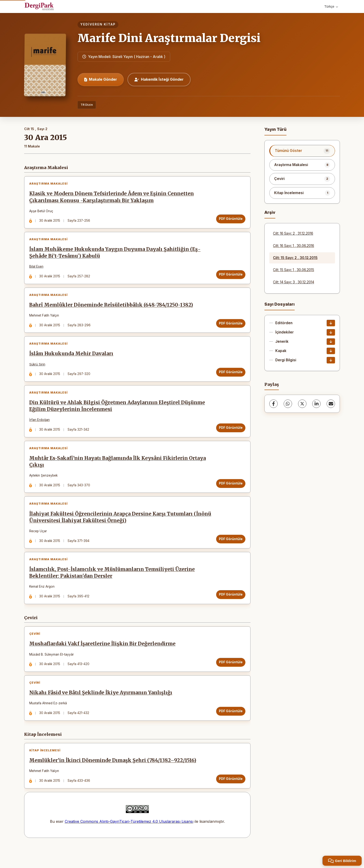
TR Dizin (87, 105)
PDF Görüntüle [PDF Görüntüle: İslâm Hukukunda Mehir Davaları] (230, 379)
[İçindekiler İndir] (331, 332)
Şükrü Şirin (38, 371)
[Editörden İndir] (331, 323)
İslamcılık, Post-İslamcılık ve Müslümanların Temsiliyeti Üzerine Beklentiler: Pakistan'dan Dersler (113, 587)
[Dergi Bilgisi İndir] (331, 360)
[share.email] (331, 404)
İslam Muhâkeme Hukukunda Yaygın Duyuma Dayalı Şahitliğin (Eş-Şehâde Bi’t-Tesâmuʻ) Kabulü (116, 255)
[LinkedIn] (316, 404)
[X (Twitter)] (302, 404)
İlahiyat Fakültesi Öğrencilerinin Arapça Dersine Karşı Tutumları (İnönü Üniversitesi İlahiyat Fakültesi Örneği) (112, 530)
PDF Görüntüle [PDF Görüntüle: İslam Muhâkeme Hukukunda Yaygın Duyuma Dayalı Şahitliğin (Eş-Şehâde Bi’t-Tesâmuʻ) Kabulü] (230, 277)
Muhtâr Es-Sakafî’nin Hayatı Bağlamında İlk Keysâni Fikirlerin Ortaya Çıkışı (119, 472)
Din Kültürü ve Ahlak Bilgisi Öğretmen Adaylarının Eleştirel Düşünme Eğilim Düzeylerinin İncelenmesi (118, 415)
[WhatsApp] (288, 404)
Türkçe (331, 6)
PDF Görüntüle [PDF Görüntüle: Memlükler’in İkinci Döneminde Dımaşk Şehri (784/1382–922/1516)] (230, 799)
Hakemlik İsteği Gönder (159, 79)
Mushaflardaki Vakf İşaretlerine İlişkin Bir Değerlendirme (103, 660)
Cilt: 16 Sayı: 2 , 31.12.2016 (293, 233)
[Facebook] (273, 404)
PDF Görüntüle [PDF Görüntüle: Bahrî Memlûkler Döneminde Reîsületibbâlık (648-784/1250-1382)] (230, 328)
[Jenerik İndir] (331, 342)
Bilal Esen (37, 269)
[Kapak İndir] (331, 351)
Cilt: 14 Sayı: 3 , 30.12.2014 (294, 282)
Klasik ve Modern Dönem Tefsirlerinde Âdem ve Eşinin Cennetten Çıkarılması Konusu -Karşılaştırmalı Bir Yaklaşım (112, 198)
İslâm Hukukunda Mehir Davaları (72, 360)
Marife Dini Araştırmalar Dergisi (169, 38)
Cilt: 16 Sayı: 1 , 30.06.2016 (294, 246)
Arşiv (270, 212)
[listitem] (302, 151)
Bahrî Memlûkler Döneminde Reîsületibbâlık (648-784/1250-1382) (112, 310)
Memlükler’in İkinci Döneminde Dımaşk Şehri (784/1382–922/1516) (114, 780)
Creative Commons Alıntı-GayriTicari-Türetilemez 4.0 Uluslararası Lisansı (129, 842)
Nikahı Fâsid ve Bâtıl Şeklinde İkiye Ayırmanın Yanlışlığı (102, 711)
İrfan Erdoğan (40, 428)
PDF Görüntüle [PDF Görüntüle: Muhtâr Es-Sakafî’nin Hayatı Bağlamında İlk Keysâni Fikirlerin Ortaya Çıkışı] (230, 494)
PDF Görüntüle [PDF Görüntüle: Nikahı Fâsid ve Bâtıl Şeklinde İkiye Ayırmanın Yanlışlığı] (230, 729)
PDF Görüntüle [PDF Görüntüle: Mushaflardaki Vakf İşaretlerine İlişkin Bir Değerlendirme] (230, 678)
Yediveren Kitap (98, 24)
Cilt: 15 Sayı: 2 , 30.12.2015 (295, 258)
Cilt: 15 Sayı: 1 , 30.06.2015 (294, 270)
